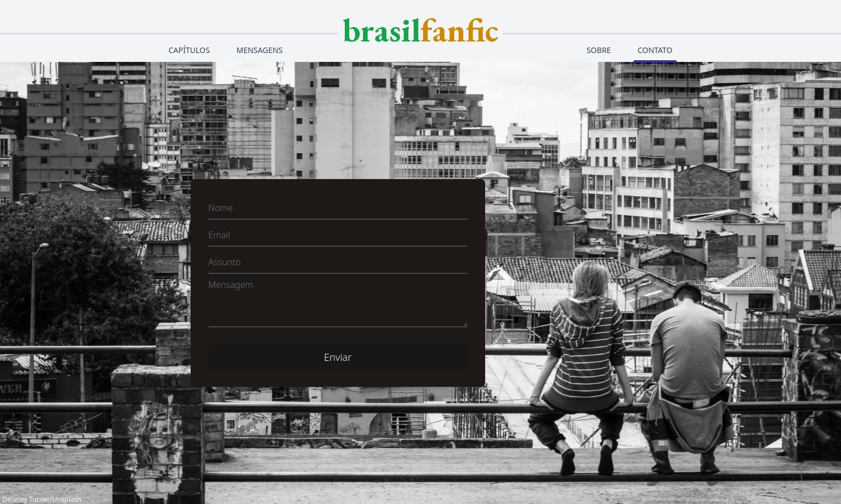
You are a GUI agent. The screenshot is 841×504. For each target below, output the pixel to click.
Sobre (598, 50)
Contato (655, 50)
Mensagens (260, 50)
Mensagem (231, 285)
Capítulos (189, 50)
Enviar (338, 357)
